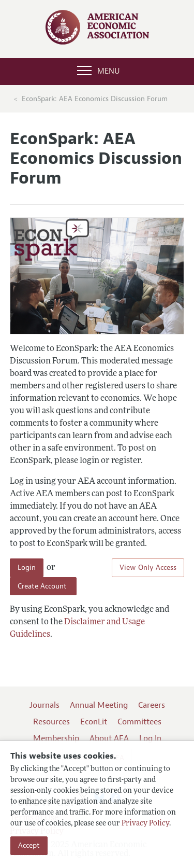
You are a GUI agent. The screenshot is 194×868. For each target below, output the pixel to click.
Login (27, 568)
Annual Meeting (99, 705)
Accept (29, 845)
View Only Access (148, 568)
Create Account (43, 586)
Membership (56, 738)
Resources (51, 722)
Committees (139, 722)
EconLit (94, 722)
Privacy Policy (145, 824)
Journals (44, 705)
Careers (152, 705)
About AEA (109, 738)
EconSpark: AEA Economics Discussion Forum (95, 99)
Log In (150, 738)
